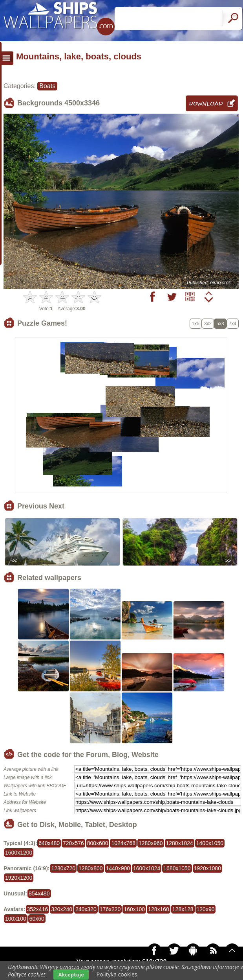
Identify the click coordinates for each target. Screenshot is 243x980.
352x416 (38, 909)
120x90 (206, 909)
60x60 (37, 919)
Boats (47, 86)
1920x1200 (19, 878)
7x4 (233, 324)
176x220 (110, 909)
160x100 (134, 909)
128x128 (183, 909)
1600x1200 (19, 853)
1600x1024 (147, 868)
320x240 (62, 909)
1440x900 (118, 868)
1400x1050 (210, 843)
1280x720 (63, 868)
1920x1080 (207, 868)
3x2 (208, 324)
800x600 (98, 843)
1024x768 (123, 843)
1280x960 (151, 843)
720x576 (73, 843)
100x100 (16, 919)
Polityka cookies (117, 974)
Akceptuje (71, 974)
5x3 (220, 324)
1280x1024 (180, 843)
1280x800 (91, 868)
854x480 (39, 893)
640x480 (49, 843)
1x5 (196, 324)
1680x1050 (177, 868)
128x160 (159, 909)
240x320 (86, 909)
